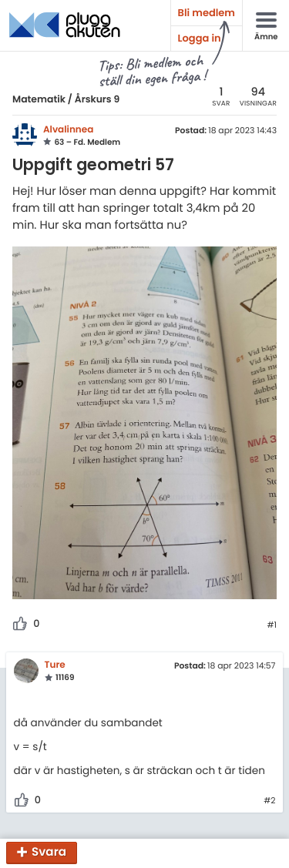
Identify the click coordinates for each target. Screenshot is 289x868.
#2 (269, 801)
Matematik (39, 100)
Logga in (200, 38)
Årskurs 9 (97, 100)
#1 (272, 625)
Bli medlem (207, 13)
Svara (49, 853)
